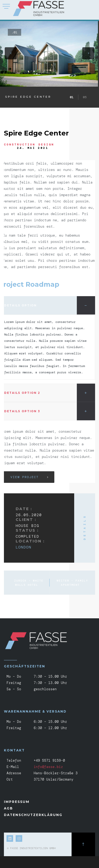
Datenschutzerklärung (33, 815)
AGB (8, 808)
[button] (11, 53)
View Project (25, 477)
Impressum (17, 802)
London (24, 547)
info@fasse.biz (48, 767)
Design (46, 145)
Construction (20, 145)
